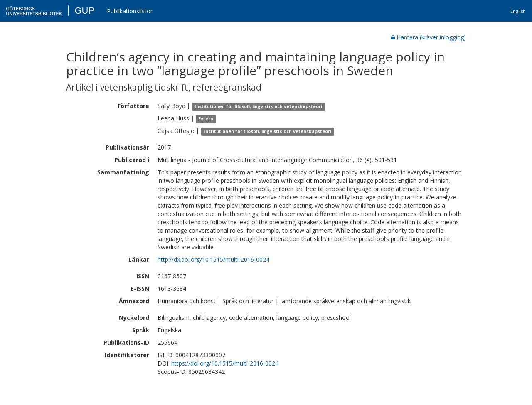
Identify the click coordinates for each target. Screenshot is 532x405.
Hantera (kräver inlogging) (429, 37)
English (518, 11)
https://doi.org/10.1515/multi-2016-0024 (225, 363)
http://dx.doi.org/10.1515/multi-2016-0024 (213, 259)
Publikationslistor (130, 11)
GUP (84, 11)
